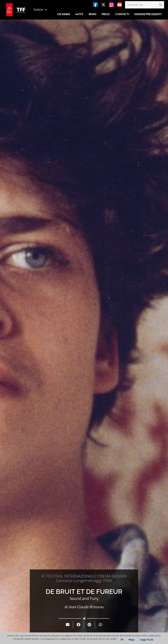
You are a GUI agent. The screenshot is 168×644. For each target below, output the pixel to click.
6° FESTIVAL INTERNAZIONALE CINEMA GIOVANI (84, 576)
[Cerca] (160, 5)
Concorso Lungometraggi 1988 (84, 581)
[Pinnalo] (89, 625)
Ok (122, 640)
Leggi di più (146, 640)
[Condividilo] (79, 625)
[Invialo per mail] (68, 625)
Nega (132, 640)
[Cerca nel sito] (145, 5)
